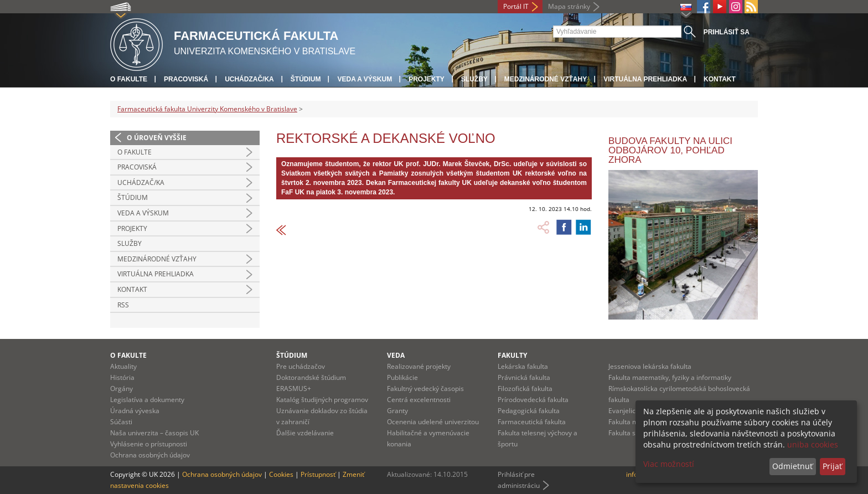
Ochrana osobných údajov (150, 455)
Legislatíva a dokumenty (147, 400)
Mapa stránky (569, 6)
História (122, 377)
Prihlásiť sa (727, 32)
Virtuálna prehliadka (645, 79)
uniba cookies (813, 444)
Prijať (832, 466)
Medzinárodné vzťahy (546, 79)
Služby (474, 79)
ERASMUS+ (294, 388)
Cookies (281, 474)
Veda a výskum (365, 79)
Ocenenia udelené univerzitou (433, 422)
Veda (396, 355)
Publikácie (402, 377)
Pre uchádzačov (301, 366)
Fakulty (512, 355)
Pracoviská (186, 79)
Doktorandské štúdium (311, 377)
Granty (397, 411)
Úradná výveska (135, 411)
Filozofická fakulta (525, 388)
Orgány (122, 388)
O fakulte (129, 79)
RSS (123, 305)
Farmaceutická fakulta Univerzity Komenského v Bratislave (207, 109)
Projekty (427, 79)
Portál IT (516, 6)
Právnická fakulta (524, 377)
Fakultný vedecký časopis (425, 388)
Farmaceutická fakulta (532, 422)
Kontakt (720, 79)
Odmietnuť (792, 466)
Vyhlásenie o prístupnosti (149, 444)
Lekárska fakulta (523, 366)
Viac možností (669, 464)
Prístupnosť (318, 474)
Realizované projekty (419, 366)
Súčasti (121, 422)
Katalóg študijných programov (322, 400)
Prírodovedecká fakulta (533, 400)
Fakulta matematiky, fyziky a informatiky (670, 377)
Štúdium (306, 79)
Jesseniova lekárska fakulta (650, 366)
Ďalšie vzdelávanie (305, 433)
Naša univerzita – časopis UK (154, 433)
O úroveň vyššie (157, 138)
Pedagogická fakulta (529, 411)
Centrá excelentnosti (419, 400)
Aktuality (123, 366)
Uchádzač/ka (249, 79)
